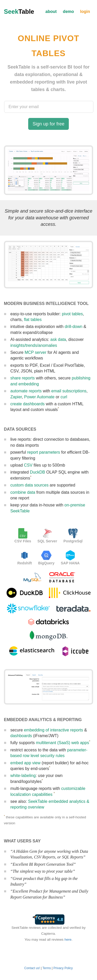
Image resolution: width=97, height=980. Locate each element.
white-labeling (23, 776)
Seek (19, 12)
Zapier (16, 397)
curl (64, 397)
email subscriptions (69, 391)
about (51, 12)
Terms (47, 968)
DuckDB (38, 472)
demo (68, 12)
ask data (58, 339)
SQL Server (47, 541)
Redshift (25, 563)
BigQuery (46, 563)
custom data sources (29, 485)
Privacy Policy (63, 968)
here (68, 940)
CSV (28, 465)
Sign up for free (48, 124)
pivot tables (72, 314)
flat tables (33, 320)
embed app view (25, 763)
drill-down (73, 327)
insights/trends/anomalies (34, 345)
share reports (23, 378)
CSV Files (23, 541)
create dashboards (28, 404)
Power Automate (39, 397)
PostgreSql (73, 541)
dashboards (21, 736)
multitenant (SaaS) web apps (62, 743)
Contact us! (32, 968)
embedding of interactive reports (53, 730)
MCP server (35, 352)
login (85, 12)
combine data (23, 492)
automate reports (26, 391)
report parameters (44, 452)
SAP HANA (70, 563)
